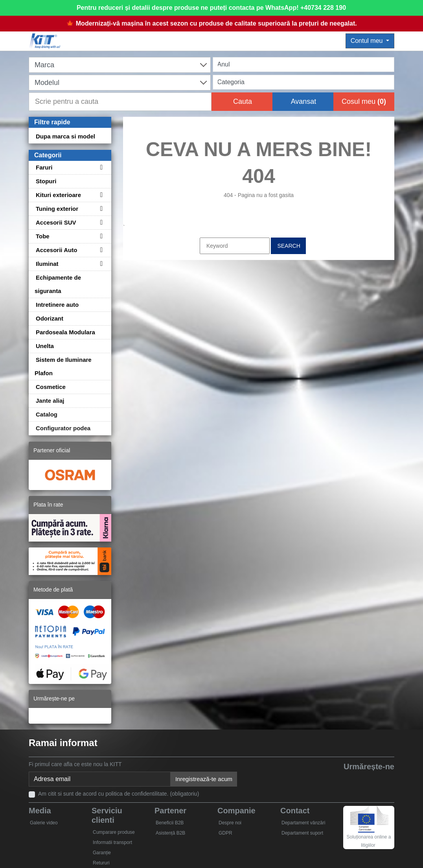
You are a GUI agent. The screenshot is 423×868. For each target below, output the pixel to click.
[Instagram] (386, 780)
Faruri (44, 167)
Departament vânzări (303, 823)
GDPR (225, 833)
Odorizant (50, 318)
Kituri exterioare (58, 195)
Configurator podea (63, 428)
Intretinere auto (57, 305)
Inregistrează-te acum (204, 779)
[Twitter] (332, 780)
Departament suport (302, 833)
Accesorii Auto (56, 250)
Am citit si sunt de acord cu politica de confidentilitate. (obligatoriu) (119, 794)
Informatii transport (112, 842)
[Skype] (368, 780)
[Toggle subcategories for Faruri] (100, 167)
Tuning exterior (57, 209)
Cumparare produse (114, 832)
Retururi (101, 863)
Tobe (43, 236)
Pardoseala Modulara (65, 332)
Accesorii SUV (56, 222)
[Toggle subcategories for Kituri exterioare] (100, 195)
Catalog (47, 414)
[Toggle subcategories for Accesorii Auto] (100, 250)
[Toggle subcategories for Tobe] (100, 236)
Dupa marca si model (65, 136)
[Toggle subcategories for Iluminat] (100, 264)
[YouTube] (350, 780)
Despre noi (230, 823)
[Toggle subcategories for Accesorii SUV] (100, 222)
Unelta (45, 346)
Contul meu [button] (368, 41)
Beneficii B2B (170, 823)
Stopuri (46, 181)
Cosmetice (51, 387)
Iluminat (47, 264)
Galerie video (44, 823)
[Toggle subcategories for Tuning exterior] (100, 209)
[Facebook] (314, 780)
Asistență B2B (170, 833)
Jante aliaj (50, 401)
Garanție (102, 853)
